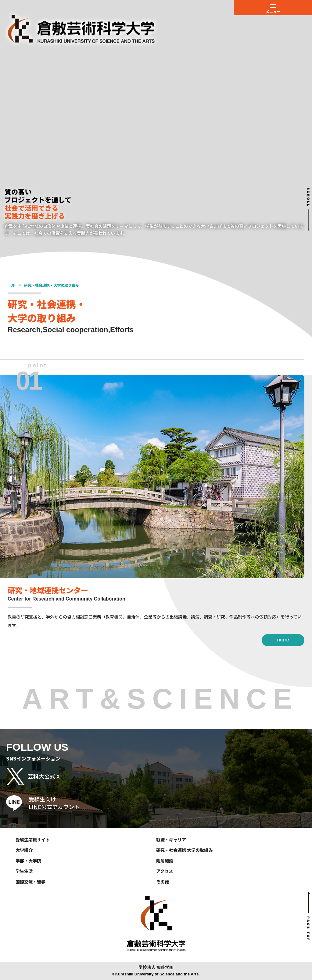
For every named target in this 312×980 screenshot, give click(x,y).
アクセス (165, 871)
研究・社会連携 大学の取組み (184, 850)
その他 (163, 882)
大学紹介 (24, 850)
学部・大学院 (28, 861)
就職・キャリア (171, 840)
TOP (12, 285)
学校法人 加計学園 (156, 967)
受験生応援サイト (33, 840)
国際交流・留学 (30, 882)
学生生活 (24, 871)
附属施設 (165, 861)
